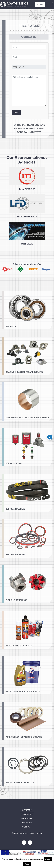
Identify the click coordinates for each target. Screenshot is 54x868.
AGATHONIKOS (17, 4)
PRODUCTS (27, 814)
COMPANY (27, 810)
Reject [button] (27, 864)
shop (40, 4)
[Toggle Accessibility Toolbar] (50, 437)
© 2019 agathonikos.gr (20, 833)
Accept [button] (48, 859)
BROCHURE (27, 819)
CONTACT (27, 827)
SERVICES (27, 823)
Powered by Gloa (36, 833)
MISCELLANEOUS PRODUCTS (20, 794)
